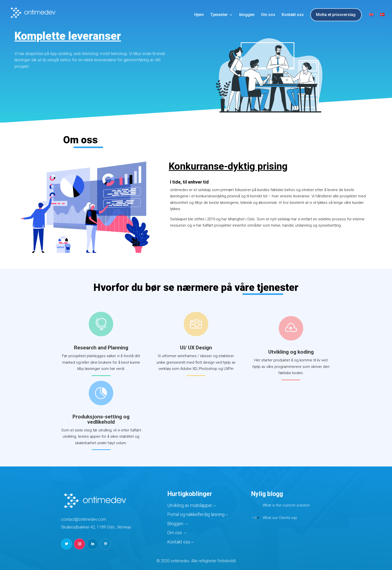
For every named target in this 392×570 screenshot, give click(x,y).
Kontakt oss (293, 15)
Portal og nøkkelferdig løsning (196, 514)
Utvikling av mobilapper (190, 505)
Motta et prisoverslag (336, 15)
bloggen (247, 15)
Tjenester (219, 15)
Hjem (199, 15)
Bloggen (176, 524)
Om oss (268, 15)
